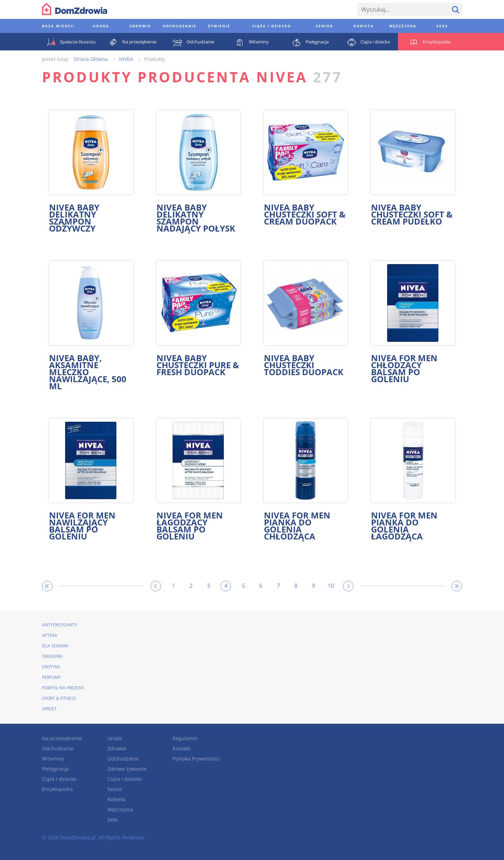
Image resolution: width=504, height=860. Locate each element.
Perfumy (51, 677)
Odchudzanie (58, 748)
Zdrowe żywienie (127, 769)
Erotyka (51, 667)
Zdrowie (117, 748)
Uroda (115, 738)
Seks (113, 820)
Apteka (50, 635)
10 (331, 586)
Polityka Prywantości (196, 759)
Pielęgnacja (55, 769)
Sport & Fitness (59, 698)
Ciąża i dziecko (59, 779)
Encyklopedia (57, 789)
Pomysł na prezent (63, 688)
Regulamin (185, 738)
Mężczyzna (120, 809)
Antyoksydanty (60, 625)
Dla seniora (55, 646)
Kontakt (181, 748)
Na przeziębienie (62, 738)
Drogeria (52, 656)
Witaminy (53, 759)
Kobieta (116, 799)
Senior (115, 789)
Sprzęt (49, 709)
